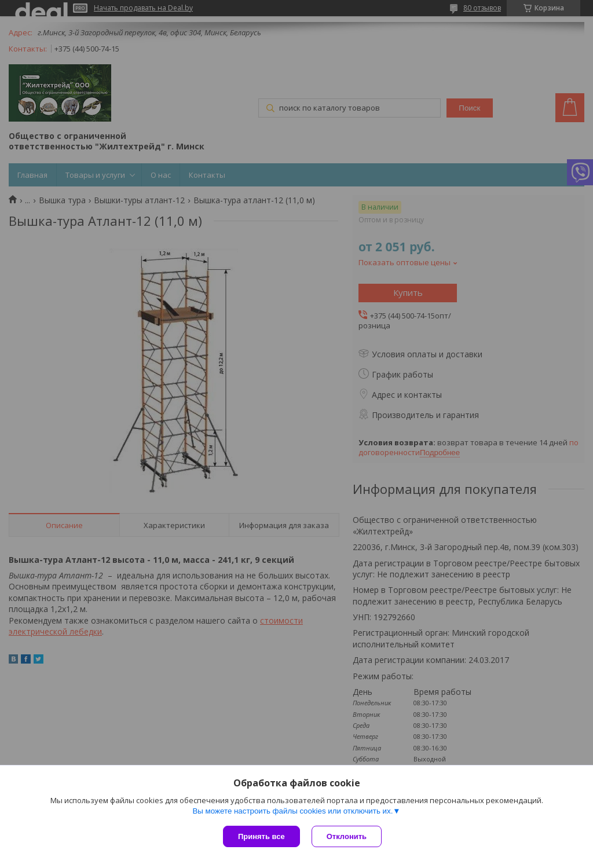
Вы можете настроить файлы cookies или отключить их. (292, 811)
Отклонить (347, 836)
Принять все (261, 836)
